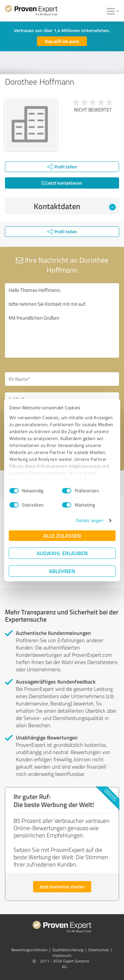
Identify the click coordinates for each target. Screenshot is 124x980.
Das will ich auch (62, 41)
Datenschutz (99, 950)
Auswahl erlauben (62, 553)
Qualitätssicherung (68, 950)
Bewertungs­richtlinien (29, 950)
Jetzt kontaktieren (62, 183)
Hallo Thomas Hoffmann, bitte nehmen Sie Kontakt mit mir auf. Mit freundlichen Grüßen (62, 320)
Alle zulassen (62, 535)
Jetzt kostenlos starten (62, 887)
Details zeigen (90, 520)
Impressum (62, 955)
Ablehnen (62, 571)
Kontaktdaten (75, 206)
